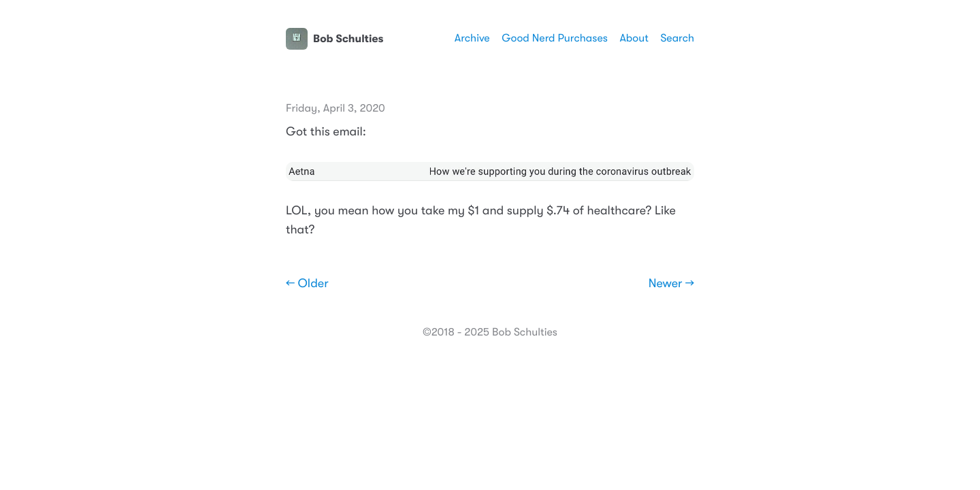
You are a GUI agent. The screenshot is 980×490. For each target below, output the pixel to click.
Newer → (671, 284)
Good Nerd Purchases (555, 38)
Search (677, 38)
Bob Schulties (334, 39)
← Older (307, 284)
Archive (472, 38)
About (634, 38)
